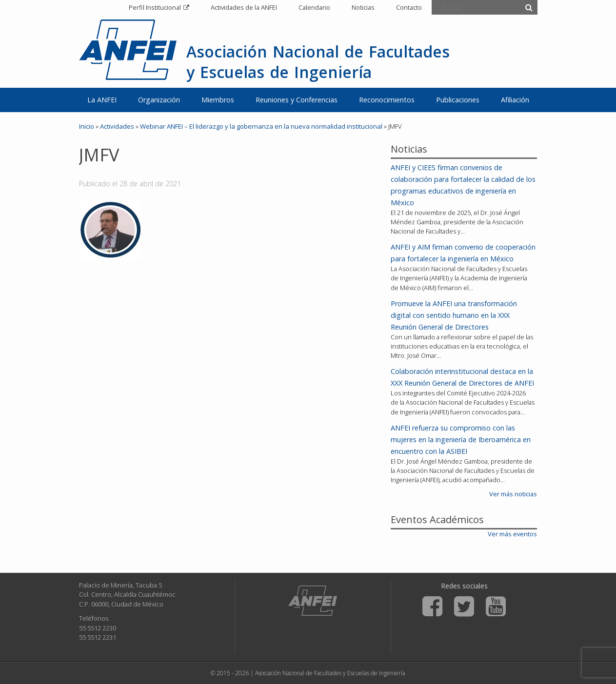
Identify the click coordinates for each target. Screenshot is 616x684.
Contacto (409, 7)
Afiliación (515, 100)
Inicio (87, 126)
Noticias (363, 7)
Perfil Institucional (155, 7)
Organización (159, 100)
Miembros (218, 100)
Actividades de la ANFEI (244, 7)
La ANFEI (102, 100)
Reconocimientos (387, 100)
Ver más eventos (512, 534)
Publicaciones (458, 100)
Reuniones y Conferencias (297, 100)
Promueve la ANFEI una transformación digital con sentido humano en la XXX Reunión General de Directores (454, 315)
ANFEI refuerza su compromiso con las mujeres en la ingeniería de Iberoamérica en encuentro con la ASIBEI (461, 440)
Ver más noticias (513, 494)
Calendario (314, 7)
